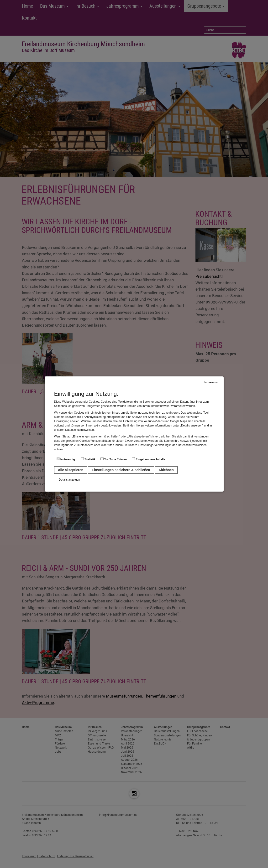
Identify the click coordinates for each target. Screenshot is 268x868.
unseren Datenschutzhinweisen (74, 430)
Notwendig (66, 459)
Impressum (211, 382)
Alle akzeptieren (71, 470)
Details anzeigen (70, 480)
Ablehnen (166, 470)
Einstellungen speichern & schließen (121, 470)
